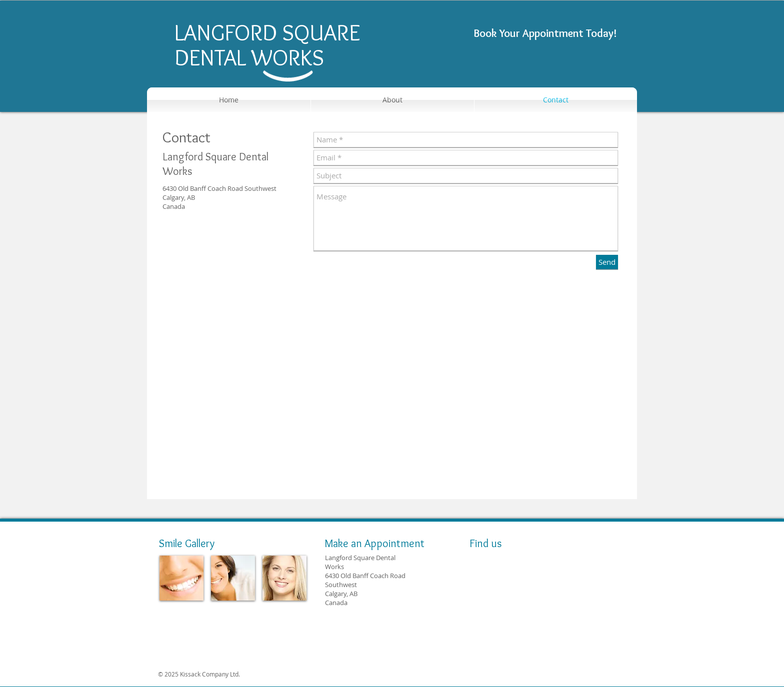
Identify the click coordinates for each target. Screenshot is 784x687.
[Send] (607, 262)
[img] (181, 578)
